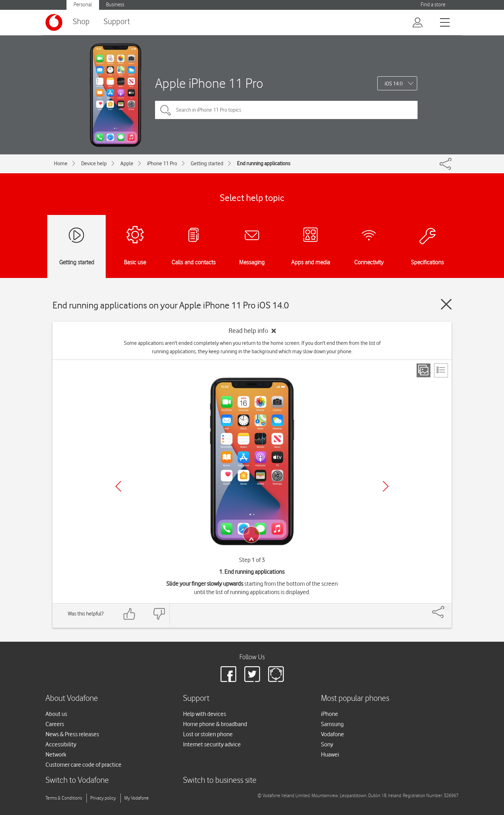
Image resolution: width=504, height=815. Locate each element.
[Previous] (118, 486)
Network (56, 754)
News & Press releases (72, 734)
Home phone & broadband (215, 724)
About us (56, 714)
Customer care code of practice (83, 765)
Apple (127, 163)
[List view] (441, 370)
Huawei (330, 754)
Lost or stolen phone (208, 734)
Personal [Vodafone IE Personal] (83, 5)
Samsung (332, 724)
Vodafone (332, 734)
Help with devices (205, 714)
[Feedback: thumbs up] (129, 614)
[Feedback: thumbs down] (159, 614)
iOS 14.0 (394, 84)
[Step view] (423, 370)
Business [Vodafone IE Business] (115, 5)
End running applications (264, 163)
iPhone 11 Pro (162, 163)
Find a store (433, 5)
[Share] (447, 608)
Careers (55, 724)
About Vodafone (72, 699)
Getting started (207, 163)
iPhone (330, 714)
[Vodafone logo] (54, 22)
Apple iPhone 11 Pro (209, 83)
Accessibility (61, 744)
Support (117, 22)
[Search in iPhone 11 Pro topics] (286, 110)
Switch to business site (220, 781)
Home (61, 163)
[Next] (386, 486)
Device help (94, 163)
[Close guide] (446, 304)
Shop (81, 22)
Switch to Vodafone (77, 781)
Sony (327, 744)
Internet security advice (212, 744)
